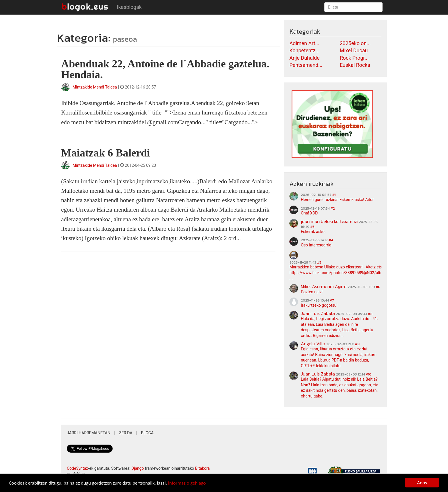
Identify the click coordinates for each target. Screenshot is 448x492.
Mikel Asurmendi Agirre (324, 286)
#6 (378, 287)
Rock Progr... (354, 58)
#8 (370, 314)
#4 (331, 240)
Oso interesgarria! (317, 245)
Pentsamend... (306, 65)
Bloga (147, 433)
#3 (312, 227)
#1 (334, 195)
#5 (319, 262)
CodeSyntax (77, 468)
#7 (332, 300)
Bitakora (203, 468)
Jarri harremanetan (89, 433)
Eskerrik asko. (313, 232)
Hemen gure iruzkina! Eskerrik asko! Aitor (337, 200)
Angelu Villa (313, 344)
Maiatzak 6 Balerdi (105, 153)
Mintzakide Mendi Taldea (95, 87)
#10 (369, 374)
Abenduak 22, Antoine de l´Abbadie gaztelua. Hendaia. (165, 69)
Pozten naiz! (312, 292)
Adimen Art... (304, 43)
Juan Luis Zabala (318, 313)
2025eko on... (355, 43)
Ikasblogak (129, 7)
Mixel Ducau (354, 50)
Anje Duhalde (305, 58)
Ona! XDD (309, 213)
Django (138, 468)
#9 (357, 344)
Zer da (126, 433)
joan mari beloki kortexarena (329, 221)
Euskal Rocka (355, 65)
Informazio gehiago (187, 483)
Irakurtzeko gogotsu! (319, 305)
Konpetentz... (304, 50)
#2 (333, 208)
